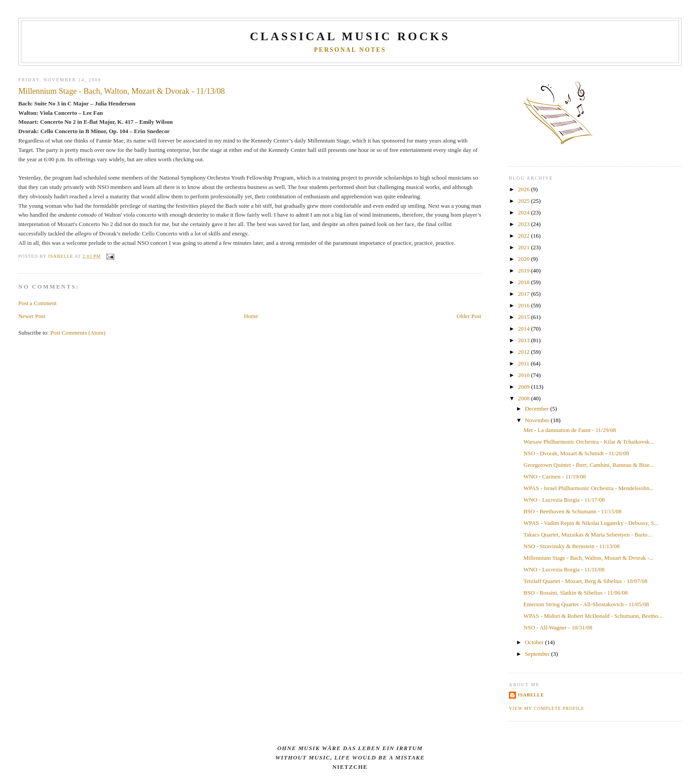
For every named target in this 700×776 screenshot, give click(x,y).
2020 (524, 259)
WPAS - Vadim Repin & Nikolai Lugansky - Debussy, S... (591, 523)
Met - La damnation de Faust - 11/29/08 (570, 430)
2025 (524, 201)
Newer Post (32, 316)
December (538, 409)
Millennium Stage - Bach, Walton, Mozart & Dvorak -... (589, 558)
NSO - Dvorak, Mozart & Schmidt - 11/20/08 (576, 453)
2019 (524, 271)
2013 (524, 340)
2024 (524, 212)
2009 (524, 387)
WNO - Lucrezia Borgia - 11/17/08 (564, 500)
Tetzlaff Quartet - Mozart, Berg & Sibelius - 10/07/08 (586, 581)
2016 (524, 305)
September (538, 654)
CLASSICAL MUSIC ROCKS (350, 36)
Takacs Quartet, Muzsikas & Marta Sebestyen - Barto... (588, 535)
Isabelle (531, 695)
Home (251, 316)
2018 (524, 282)
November (538, 420)
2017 (524, 294)
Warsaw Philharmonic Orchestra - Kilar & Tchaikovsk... (589, 442)
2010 (524, 375)
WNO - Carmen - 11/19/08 (555, 476)
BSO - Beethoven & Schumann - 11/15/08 (573, 511)
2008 (524, 398)
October (535, 642)
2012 (524, 352)
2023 (524, 224)
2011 (524, 363)
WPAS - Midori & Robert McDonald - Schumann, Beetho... (593, 616)
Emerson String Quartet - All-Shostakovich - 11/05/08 (586, 604)
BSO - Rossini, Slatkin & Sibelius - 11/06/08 (576, 593)
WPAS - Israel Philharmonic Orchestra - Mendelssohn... (589, 488)
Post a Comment (37, 303)
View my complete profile (547, 708)
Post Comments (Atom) (78, 333)
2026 (524, 189)
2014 (524, 329)
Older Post (469, 316)
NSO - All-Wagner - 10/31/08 (558, 627)
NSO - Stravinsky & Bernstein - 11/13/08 (572, 546)
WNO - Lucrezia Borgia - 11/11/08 (564, 569)
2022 (524, 236)
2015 (524, 317)
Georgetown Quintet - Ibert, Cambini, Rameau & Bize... (589, 465)
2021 (524, 247)
